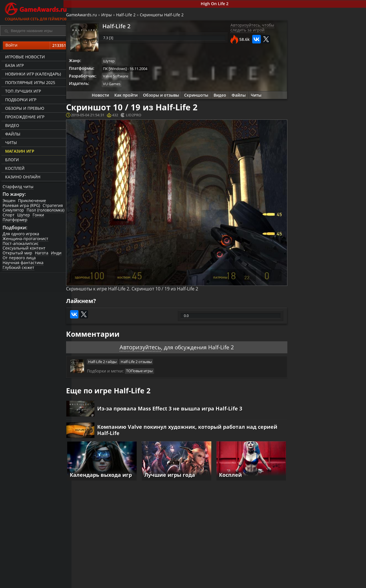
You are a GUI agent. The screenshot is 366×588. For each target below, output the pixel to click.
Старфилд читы (18, 187)
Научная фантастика (23, 264)
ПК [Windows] (124, 70)
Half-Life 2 (134, 16)
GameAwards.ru (90, 16)
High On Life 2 (219, 4)
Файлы (12, 134)
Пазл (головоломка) (46, 211)
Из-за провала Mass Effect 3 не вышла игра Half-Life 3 (178, 401)
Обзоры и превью (24, 109)
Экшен (9, 201)
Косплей (14, 169)
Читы (10, 143)
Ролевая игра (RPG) (22, 206)
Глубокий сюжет (19, 269)
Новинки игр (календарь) (32, 74)
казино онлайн (22, 177)
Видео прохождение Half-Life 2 (337, 232)
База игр (14, 66)
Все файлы (289, 578)
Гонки (39, 216)
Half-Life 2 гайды (110, 352)
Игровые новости (24, 57)
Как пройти (124, 97)
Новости (98, 97)
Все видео (240, 578)
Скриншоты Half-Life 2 (170, 16)
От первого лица (19, 259)
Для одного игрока (21, 235)
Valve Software (124, 78)
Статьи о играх (197, 583)
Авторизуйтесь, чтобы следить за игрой (247, 29)
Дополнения (291, 583)
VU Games (121, 85)
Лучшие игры (99, 578)
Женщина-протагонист (26, 240)
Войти (36, 46)
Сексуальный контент (24, 250)
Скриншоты (196, 97)
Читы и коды (146, 583)
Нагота (42, 255)
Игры (115, 16)
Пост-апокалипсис (21, 245)
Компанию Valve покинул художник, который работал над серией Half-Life (185, 423)
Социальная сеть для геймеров (36, 11)
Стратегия (53, 206)
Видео (11, 126)
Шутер (24, 216)
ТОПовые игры (147, 362)
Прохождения (147, 578)
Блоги (11, 160)
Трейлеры (240, 583)
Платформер (15, 221)
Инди (57, 255)
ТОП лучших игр (22, 92)
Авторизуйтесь (138, 337)
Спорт (9, 216)
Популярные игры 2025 (29, 83)
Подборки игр (20, 100)
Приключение (33, 201)
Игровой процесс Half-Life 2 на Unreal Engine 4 (339, 209)
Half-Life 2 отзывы (145, 352)
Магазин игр (19, 152)
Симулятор (14, 211)
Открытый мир (18, 255)
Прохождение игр (24, 117)
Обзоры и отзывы (160, 97)
